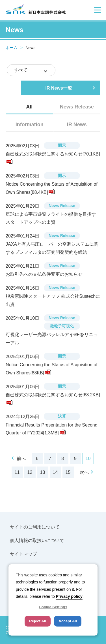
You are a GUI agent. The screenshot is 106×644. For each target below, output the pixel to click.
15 (68, 472)
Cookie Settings (53, 607)
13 (43, 472)
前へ (21, 458)
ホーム (12, 48)
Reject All (38, 621)
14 (55, 472)
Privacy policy (69, 596)
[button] (98, 10)
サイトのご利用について (35, 527)
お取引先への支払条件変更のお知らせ (44, 274)
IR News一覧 (59, 88)
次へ (84, 472)
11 (17, 472)
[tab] (29, 107)
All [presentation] (29, 107)
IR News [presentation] (77, 125)
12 (30, 472)
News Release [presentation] (77, 107)
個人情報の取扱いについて (37, 540)
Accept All (68, 621)
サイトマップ (23, 554)
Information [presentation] (30, 125)
